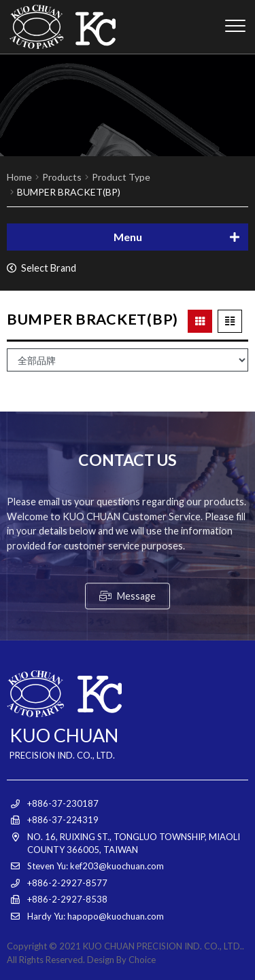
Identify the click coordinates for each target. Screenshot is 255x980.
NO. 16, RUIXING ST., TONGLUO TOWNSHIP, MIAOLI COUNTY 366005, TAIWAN (134, 843)
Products (62, 177)
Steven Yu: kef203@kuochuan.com (96, 866)
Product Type (121, 177)
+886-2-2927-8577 (67, 883)
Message (128, 650)
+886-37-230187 (63, 803)
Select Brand (41, 268)
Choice (142, 960)
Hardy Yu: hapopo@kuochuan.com (96, 916)
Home (19, 177)
